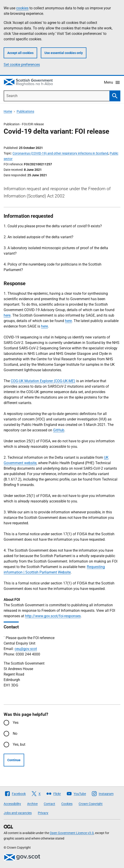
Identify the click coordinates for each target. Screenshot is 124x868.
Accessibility (12, 804)
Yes (16, 723)
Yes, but (19, 744)
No (15, 734)
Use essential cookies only (64, 53)
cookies (22, 8)
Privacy (43, 813)
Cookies (67, 804)
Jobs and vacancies (18, 813)
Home (8, 111)
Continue (14, 760)
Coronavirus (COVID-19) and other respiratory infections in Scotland (60, 153)
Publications (25, 111)
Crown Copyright (91, 804)
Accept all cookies (20, 53)
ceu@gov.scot (26, 649)
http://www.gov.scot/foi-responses (53, 616)
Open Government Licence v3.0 (72, 833)
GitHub (59, 430)
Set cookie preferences (22, 65)
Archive (32, 804)
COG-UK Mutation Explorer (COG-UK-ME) (43, 381)
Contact (49, 804)
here (7, 315)
